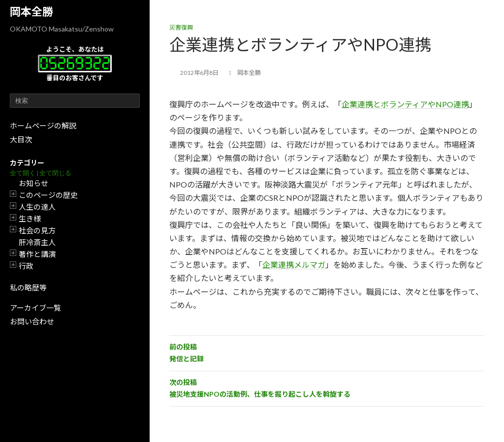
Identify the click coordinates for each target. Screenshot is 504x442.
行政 (26, 266)
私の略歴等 (28, 287)
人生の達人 (37, 207)
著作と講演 (37, 254)
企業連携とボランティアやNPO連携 (405, 104)
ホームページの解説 (43, 126)
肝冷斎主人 (37, 242)
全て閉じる (55, 173)
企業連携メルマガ (294, 265)
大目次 (21, 139)
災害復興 (181, 27)
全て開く (23, 173)
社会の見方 (37, 230)
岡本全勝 (31, 12)
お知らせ (33, 183)
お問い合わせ (32, 321)
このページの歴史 (48, 195)
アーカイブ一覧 (35, 308)
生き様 (30, 219)
